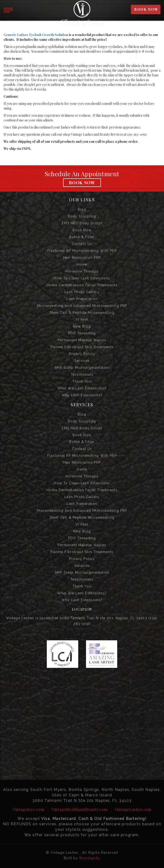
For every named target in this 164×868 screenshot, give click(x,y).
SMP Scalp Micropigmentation (82, 368)
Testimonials (82, 374)
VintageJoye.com (28, 809)
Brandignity (90, 858)
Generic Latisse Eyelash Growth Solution (36, 35)
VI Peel (82, 319)
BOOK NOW (146, 9)
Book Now (82, 183)
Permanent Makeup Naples (82, 340)
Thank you (82, 381)
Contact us (82, 244)
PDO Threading (82, 333)
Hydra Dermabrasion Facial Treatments (82, 285)
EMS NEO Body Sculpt (82, 223)
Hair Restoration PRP (82, 258)
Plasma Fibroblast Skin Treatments (82, 347)
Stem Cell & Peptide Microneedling (82, 313)
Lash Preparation (82, 299)
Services (82, 361)
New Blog (82, 326)
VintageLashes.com (133, 809)
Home (82, 264)
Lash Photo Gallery (82, 292)
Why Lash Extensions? (82, 395)
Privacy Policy (82, 354)
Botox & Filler (82, 237)
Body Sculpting (82, 216)
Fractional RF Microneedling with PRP (82, 251)
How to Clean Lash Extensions (82, 278)
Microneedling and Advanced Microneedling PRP (82, 306)
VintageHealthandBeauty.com (80, 809)
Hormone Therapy (82, 271)
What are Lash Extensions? (82, 388)
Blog (82, 209)
